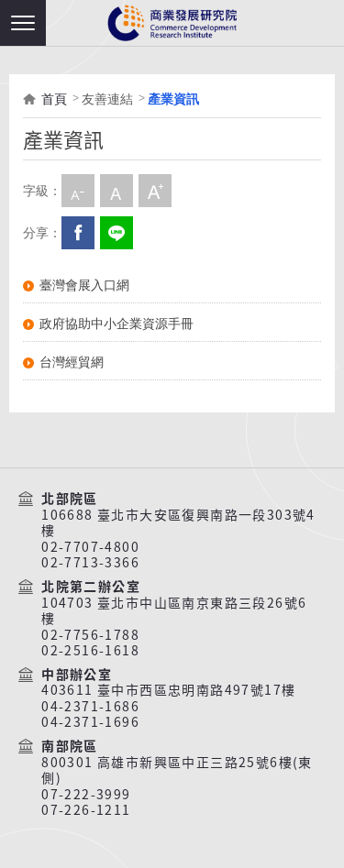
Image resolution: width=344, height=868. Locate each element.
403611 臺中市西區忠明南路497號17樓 (168, 690)
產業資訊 (173, 99)
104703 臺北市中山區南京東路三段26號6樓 (174, 611)
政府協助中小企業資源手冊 (117, 324)
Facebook (78, 233)
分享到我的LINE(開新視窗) (117, 233)
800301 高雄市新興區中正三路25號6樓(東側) (177, 770)
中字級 (117, 191)
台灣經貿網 (72, 362)
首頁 (54, 99)
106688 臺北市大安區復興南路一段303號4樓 (178, 523)
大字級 (155, 191)
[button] (23, 23)
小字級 (78, 191)
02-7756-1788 (90, 635)
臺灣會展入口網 (84, 285)
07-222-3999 (86, 795)
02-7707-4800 (90, 547)
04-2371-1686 (90, 707)
